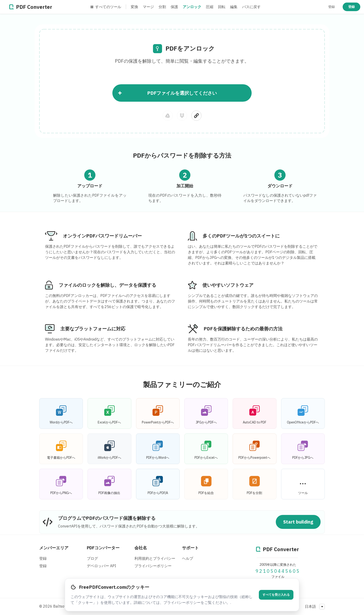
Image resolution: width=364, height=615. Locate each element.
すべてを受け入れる (276, 595)
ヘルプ (188, 558)
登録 (331, 7)
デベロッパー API (101, 566)
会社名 (141, 548)
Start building (298, 522)
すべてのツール (106, 7)
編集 (234, 7)
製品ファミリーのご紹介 (182, 384)
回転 (222, 7)
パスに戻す (251, 7)
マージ (148, 7)
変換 (134, 7)
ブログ (92, 558)
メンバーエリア (54, 548)
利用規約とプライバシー (155, 558)
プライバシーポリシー (153, 566)
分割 (162, 7)
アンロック (192, 7)
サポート (190, 548)
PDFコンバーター (103, 548)
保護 (174, 7)
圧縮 (210, 7)
